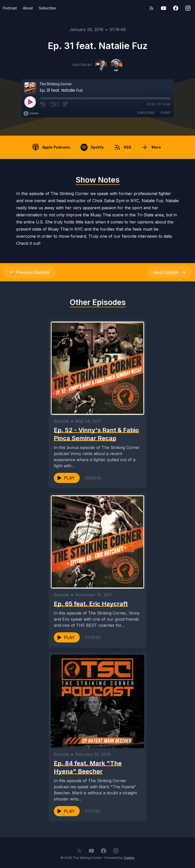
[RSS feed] (151, 8)
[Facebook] (176, 8)
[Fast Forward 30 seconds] (65, 104)
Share (165, 113)
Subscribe (47, 8)
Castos (129, 858)
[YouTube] (164, 8)
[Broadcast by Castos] (31, 114)
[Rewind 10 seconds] (43, 104)
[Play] (30, 102)
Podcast (10, 8)
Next (170, 272)
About (28, 8)
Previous (29, 272)
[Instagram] (188, 8)
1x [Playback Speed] (54, 104)
